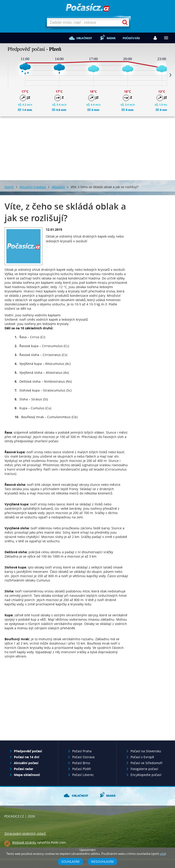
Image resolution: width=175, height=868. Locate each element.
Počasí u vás (131, 38)
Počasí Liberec (83, 775)
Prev (5, 75)
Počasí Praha (82, 751)
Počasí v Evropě (142, 757)
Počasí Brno (81, 763)
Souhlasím (70, 862)
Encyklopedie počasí (146, 775)
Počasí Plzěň (82, 769)
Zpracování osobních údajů (25, 833)
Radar (111, 38)
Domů (9, 187)
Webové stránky (24, 842)
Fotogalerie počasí (144, 769)
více (162, 854)
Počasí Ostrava (83, 757)
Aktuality (58, 187)
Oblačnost (84, 38)
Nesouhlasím (102, 862)
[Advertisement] (87, 148)
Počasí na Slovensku (146, 751)
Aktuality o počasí (33, 187)
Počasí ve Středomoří (147, 763)
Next (170, 75)
